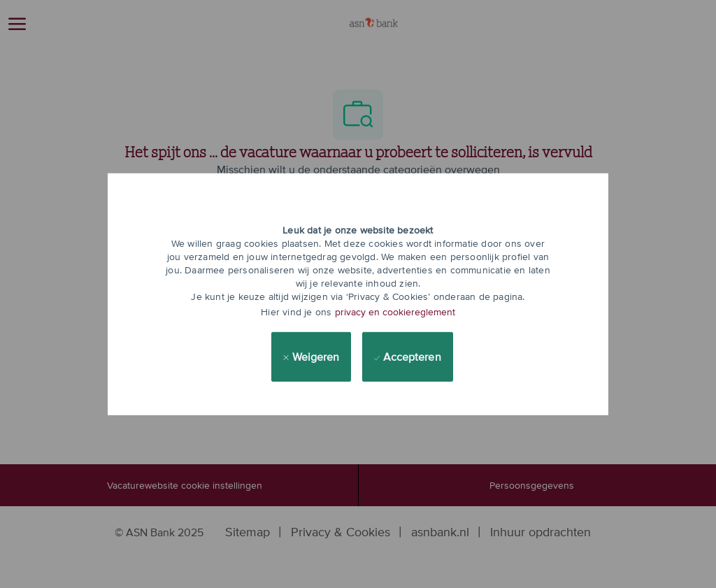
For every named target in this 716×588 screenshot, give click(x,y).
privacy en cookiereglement (395, 312)
